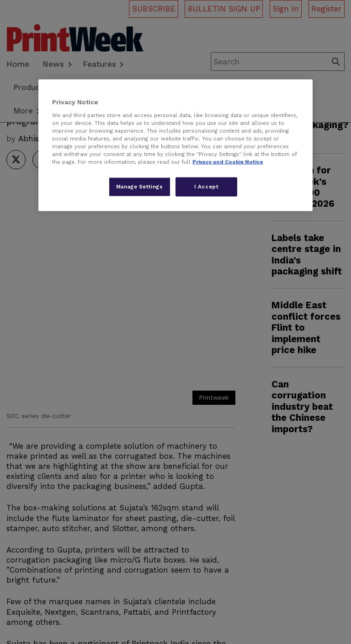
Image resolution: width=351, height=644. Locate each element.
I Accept (207, 187)
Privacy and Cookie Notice (228, 162)
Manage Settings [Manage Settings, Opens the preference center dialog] (140, 187)
